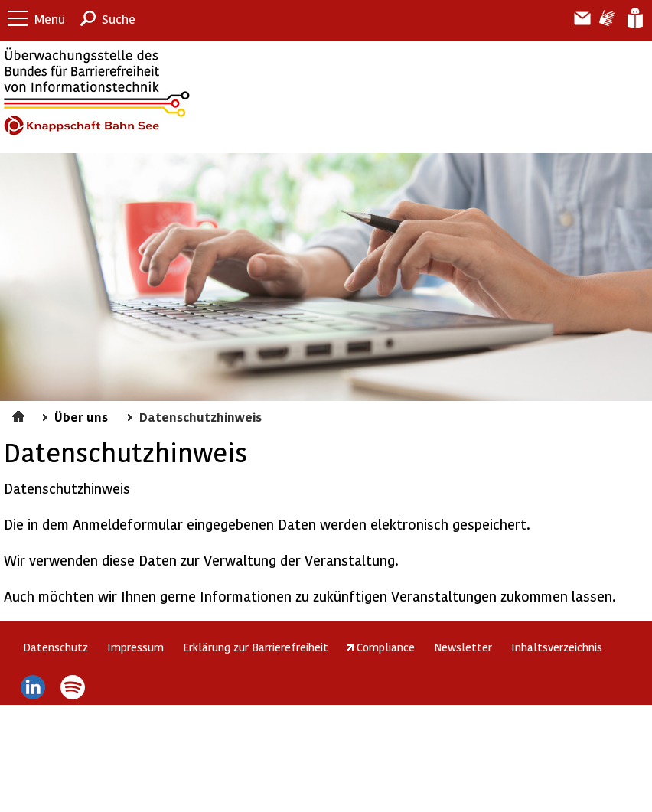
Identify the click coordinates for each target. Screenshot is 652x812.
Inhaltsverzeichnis (557, 647)
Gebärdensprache (606, 18)
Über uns (81, 416)
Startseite (20, 414)
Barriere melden (576, 18)
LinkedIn (33, 687)
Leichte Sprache (634, 18)
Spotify (73, 687)
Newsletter (463, 647)
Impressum (135, 647)
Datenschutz (55, 647)
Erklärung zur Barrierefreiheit (256, 647)
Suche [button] (119, 19)
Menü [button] (50, 19)
